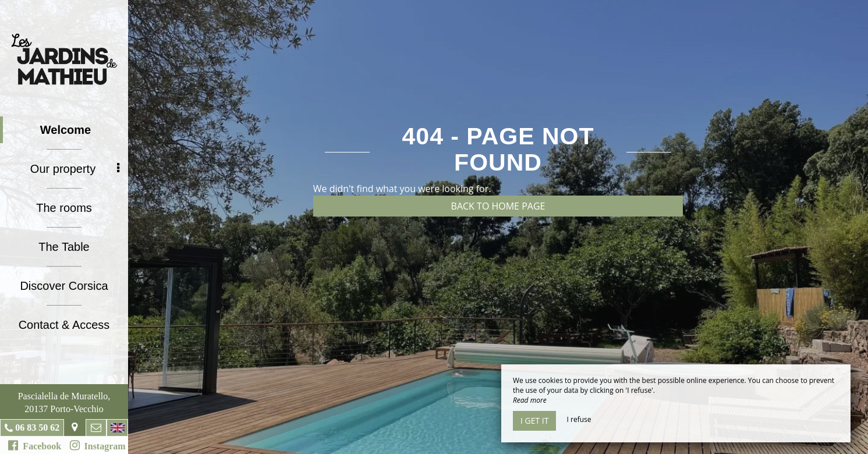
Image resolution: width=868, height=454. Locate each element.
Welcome (65, 130)
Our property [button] (75, 169)
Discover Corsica (64, 286)
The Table (64, 247)
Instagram (98, 445)
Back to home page (498, 206)
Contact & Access (64, 325)
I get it (534, 421)
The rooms (64, 208)
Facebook (35, 445)
